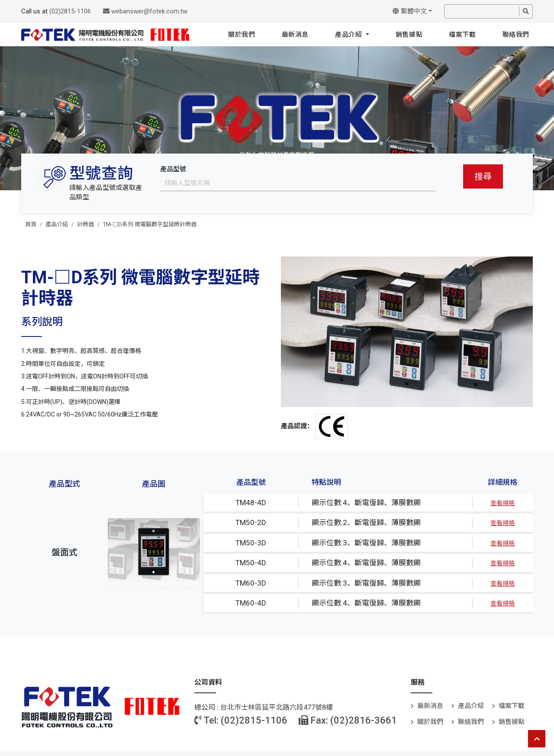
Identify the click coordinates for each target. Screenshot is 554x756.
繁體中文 (410, 11)
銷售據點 (409, 35)
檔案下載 (462, 35)
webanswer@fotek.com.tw (145, 11)
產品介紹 (349, 35)
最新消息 (295, 35)
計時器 (85, 224)
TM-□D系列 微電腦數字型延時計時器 (150, 224)
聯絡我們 (516, 35)
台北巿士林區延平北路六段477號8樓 (277, 707)
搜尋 (483, 176)
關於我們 (242, 35)
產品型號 (173, 169)
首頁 (31, 224)
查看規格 (502, 503)
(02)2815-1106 (70, 11)
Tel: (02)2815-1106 (241, 720)
